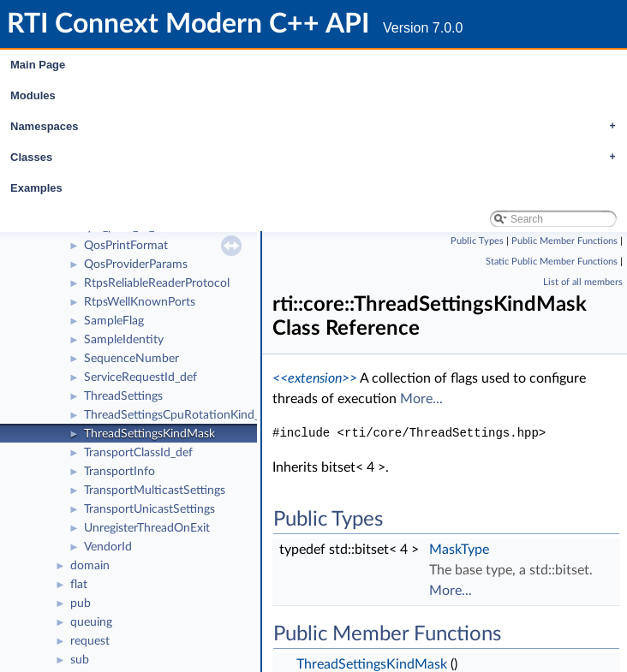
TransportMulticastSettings (155, 491)
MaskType (459, 550)
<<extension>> (315, 378)
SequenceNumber (131, 359)
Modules (33, 95)
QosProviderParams (136, 265)
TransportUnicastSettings (149, 509)
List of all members (583, 282)
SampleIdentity (124, 340)
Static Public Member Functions (552, 262)
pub (81, 604)
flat (79, 585)
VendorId (108, 547)
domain (90, 566)
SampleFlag (114, 321)
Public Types (477, 241)
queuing (91, 622)
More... (421, 399)
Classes (317, 158)
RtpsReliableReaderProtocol (157, 283)
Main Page (38, 65)
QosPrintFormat (126, 246)
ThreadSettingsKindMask (149, 434)
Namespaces (317, 127)
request (90, 641)
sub (80, 660)
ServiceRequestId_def (140, 378)
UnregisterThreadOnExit (147, 528)
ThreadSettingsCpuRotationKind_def (180, 415)
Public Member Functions (564, 241)
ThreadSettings (123, 396)
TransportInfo (119, 472)
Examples (36, 188)
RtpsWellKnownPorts (140, 302)
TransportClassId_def (138, 453)
